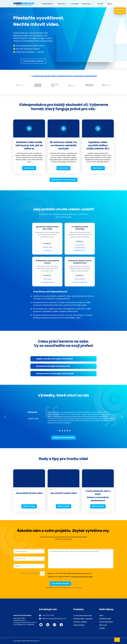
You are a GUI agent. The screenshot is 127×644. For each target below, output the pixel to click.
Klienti (101, 615)
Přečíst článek (29, 506)
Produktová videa (80, 248)
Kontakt (100, 4)
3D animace (47, 250)
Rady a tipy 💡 (87, 4)
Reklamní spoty (80, 250)
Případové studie (105, 619)
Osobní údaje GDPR (106, 622)
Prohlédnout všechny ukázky (64, 180)
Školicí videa (47, 279)
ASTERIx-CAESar (33, 419)
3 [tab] (62, 431)
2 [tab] (60, 431)
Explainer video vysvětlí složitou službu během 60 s (98, 145)
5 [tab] (67, 431)
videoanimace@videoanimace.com (54, 619)
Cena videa (75, 4)
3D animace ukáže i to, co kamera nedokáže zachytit (64, 145)
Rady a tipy (103, 625)
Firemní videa (80, 245)
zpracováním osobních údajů (82, 577)
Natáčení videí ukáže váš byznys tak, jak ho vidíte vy (29, 145)
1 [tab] (57, 431)
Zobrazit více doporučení (64, 438)
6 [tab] (70, 431)
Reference (62, 4)
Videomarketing (80, 279)
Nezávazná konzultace (120, 11)
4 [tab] (65, 431)
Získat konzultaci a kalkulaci (33, 61)
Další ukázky (29, 168)
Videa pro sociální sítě (80, 282)
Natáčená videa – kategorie (83, 619)
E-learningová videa (47, 282)
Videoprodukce (47, 4)
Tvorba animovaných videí (83, 615)
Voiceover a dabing (80, 622)
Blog (17, 489)
